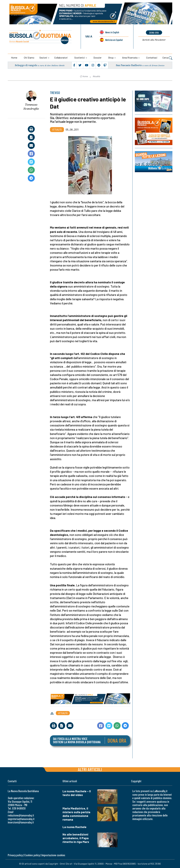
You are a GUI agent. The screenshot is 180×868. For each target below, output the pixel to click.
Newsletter (154, 40)
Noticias (114, 40)
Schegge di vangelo (26, 65)
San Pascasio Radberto (129, 65)
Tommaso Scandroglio (31, 107)
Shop (111, 58)
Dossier (97, 58)
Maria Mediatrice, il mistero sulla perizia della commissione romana (76, 814)
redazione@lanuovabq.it (21, 815)
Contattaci (152, 58)
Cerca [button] (167, 58)
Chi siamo (29, 58)
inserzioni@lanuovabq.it (21, 822)
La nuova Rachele (74, 827)
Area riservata (130, 58)
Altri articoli (90, 769)
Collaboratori (61, 58)
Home (14, 58)
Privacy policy (15, 855)
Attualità (96, 76)
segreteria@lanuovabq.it (21, 819)
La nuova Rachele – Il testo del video (77, 793)
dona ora (154, 33)
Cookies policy (32, 855)
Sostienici (80, 58)
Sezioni (43, 58)
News (112, 33)
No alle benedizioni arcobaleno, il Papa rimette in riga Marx (76, 838)
